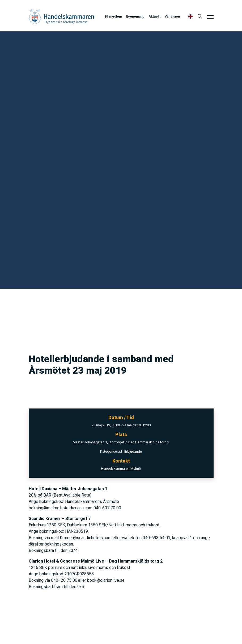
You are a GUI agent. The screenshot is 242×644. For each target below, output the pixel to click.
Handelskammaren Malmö (121, 468)
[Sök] (200, 16)
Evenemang (135, 16)
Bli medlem (113, 16)
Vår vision (172, 16)
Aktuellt (154, 16)
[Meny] (210, 17)
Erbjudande (133, 451)
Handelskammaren (61, 17)
